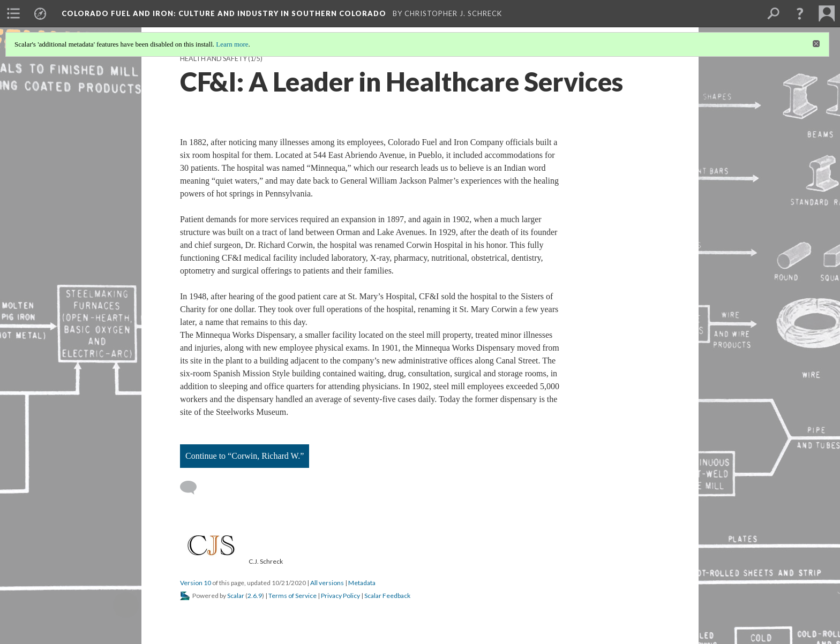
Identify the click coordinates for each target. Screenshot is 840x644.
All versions (327, 583)
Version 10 (196, 583)
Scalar (236, 596)
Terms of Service (292, 596)
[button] (800, 13)
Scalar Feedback (387, 596)
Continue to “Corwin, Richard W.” (245, 456)
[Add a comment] (193, 488)
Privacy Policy (340, 596)
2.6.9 (255, 596)
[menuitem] (13, 13)
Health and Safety (213, 59)
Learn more (232, 44)
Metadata (362, 583)
